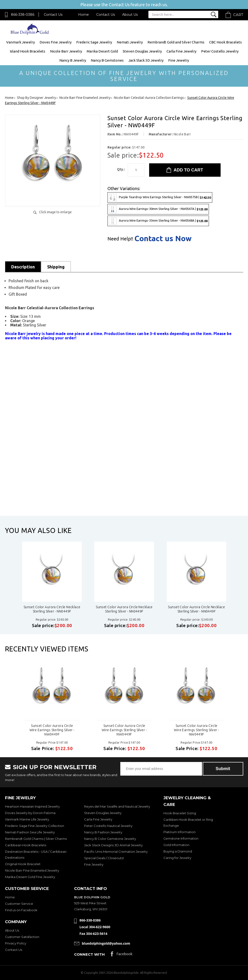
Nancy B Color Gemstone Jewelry (110, 839)
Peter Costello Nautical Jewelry (108, 826)
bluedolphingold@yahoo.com (106, 943)
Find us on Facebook (21, 910)
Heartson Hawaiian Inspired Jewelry (32, 806)
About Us (130, 15)
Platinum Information (180, 832)
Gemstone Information (181, 838)
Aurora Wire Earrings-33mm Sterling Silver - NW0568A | (158, 221)
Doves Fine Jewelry (56, 42)
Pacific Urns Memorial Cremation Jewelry (116, 852)
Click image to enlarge (55, 212)
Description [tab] (23, 267)
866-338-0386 (23, 15)
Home (84, 15)
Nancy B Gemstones (107, 60)
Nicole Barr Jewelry (66, 51)
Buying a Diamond (178, 851)
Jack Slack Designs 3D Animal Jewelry (113, 845)
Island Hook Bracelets (28, 51)
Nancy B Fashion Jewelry (103, 832)
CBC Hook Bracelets (225, 42)
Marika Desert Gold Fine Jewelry (30, 877)
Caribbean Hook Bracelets (26, 845)
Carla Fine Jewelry (181, 51)
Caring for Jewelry (177, 858)
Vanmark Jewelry (20, 42)
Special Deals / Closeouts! (104, 858)
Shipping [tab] (56, 267)
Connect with (89, 954)
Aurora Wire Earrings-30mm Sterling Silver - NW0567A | (158, 209)
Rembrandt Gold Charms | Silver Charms (36, 839)
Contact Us (53, 15)
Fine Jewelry (179, 60)
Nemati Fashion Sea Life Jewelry (30, 832)
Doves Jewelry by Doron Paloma (30, 813)
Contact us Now (163, 238)
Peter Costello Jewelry (220, 51)
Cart (238, 15)
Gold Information (176, 845)
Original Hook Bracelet (23, 864)
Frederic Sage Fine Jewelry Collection (35, 826)
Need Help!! (120, 239)
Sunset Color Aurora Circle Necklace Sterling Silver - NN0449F (52, 609)
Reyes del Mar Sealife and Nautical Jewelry (117, 806)
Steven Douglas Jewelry (142, 51)
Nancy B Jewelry (73, 60)
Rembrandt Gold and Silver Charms (176, 42)
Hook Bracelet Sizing (180, 813)
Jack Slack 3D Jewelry (146, 60)
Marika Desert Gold (102, 51)
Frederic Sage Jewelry (94, 42)
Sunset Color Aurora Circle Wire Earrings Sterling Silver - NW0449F (52, 730)
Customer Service (19, 904)
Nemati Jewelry (130, 42)
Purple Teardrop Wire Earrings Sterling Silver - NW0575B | (160, 197)
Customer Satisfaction (22, 937)
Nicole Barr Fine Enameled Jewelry (32, 870)
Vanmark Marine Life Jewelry (27, 819)
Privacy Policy (16, 943)
